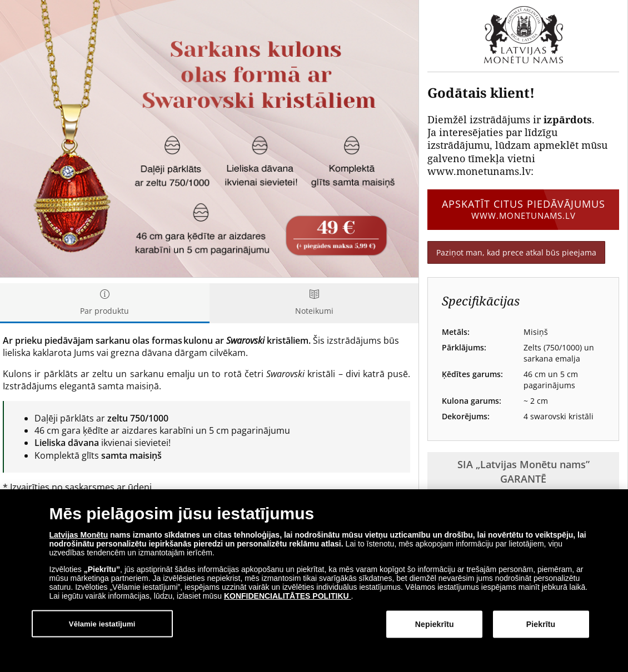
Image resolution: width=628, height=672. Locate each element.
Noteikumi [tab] (314, 303)
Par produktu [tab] (105, 303)
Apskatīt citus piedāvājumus (523, 209)
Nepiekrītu (435, 625)
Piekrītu (541, 625)
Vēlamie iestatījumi (102, 624)
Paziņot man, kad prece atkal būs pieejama (516, 252)
